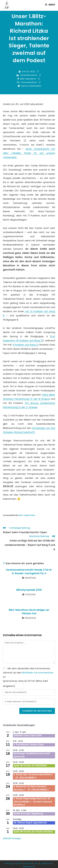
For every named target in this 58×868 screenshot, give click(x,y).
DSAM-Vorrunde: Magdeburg (28, 814)
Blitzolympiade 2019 (29, 590)
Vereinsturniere (29, 75)
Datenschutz (29, 867)
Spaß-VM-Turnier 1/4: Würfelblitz (30, 766)
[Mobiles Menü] (50, 5)
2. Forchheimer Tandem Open (29, 745)
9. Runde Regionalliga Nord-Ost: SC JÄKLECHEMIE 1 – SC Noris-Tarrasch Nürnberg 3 (33, 802)
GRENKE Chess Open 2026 (28, 735)
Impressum (46, 863)
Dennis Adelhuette (31, 86)
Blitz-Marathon (28, 79)
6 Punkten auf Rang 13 (26, 345)
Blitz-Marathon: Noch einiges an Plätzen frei (29, 612)
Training (8, 863)
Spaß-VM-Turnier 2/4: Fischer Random (33, 832)
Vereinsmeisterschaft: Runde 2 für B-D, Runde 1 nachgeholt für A (29, 572)
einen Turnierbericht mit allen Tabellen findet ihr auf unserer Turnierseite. (29, 153)
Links (36, 863)
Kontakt (28, 863)
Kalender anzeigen (12, 838)
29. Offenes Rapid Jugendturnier (30, 823)
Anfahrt (18, 863)
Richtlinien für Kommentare (38, 673)
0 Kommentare (29, 82)
